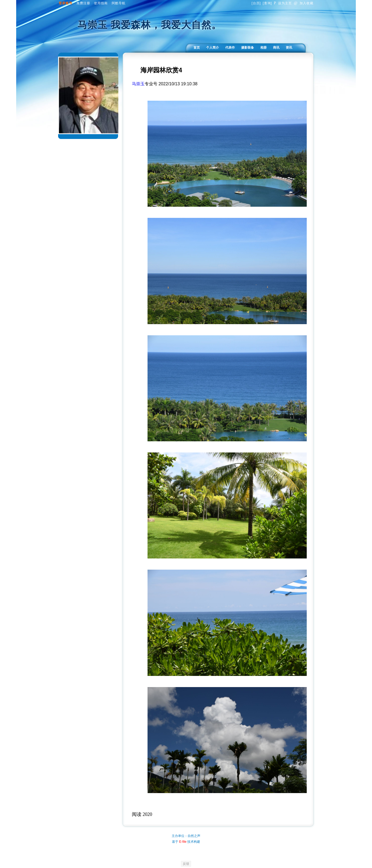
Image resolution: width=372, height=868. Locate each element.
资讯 (289, 48)
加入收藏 (304, 3)
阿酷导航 (119, 3)
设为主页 (283, 3)
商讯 (276, 48)
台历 (256, 3)
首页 (197, 48)
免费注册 (83, 3)
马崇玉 (138, 84)
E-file (183, 842)
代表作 (230, 48)
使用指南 (101, 3)
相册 (263, 48)
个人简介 (213, 48)
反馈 (186, 864)
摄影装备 (248, 48)
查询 (267, 3)
